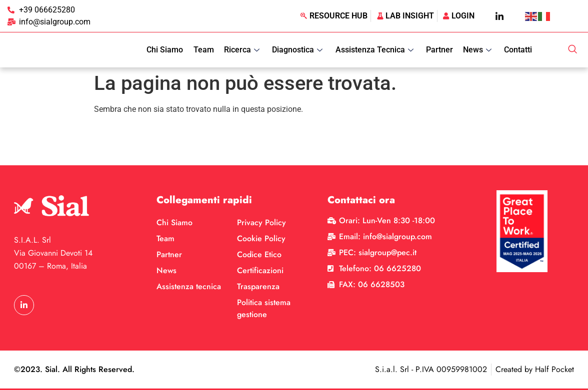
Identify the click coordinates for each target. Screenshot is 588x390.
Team (205, 50)
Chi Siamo (166, 50)
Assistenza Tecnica (376, 50)
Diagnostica (299, 50)
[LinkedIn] (499, 16)
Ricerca (244, 50)
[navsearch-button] (572, 50)
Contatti (518, 50)
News (479, 50)
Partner (440, 50)
